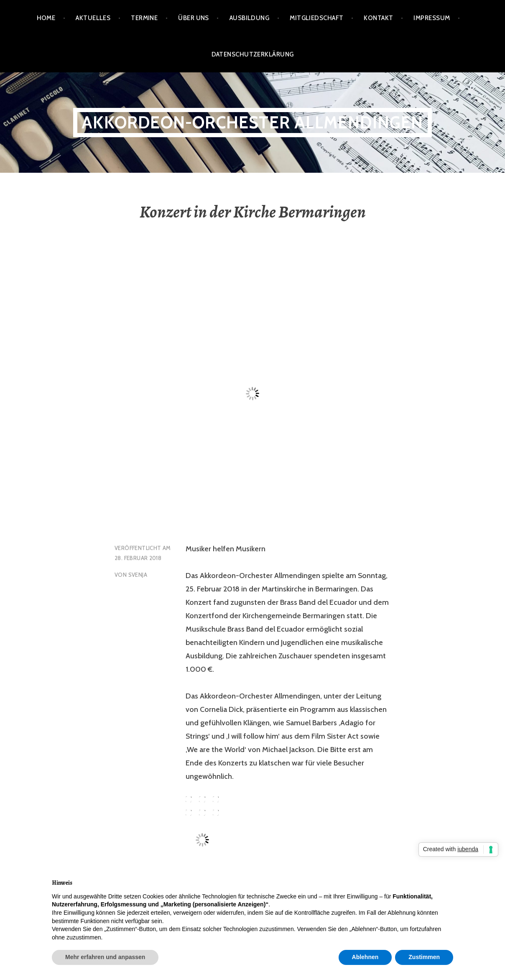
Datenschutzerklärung (253, 54)
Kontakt (378, 18)
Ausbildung (250, 18)
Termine (144, 18)
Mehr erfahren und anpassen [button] (105, 957)
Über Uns (194, 18)
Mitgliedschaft (316, 18)
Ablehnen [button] (365, 957)
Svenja (138, 575)
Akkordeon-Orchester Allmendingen (252, 122)
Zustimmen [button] (424, 957)
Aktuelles (93, 18)
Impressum (432, 18)
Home (46, 18)
